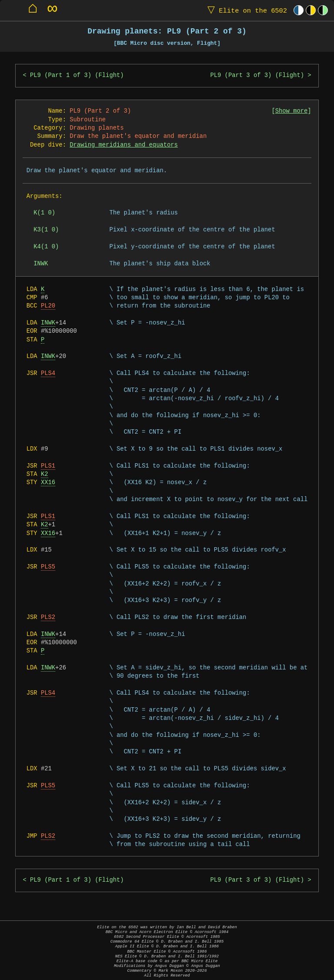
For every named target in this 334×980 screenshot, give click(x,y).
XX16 (48, 483)
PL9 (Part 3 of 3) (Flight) (257, 75)
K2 (45, 474)
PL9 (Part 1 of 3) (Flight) (77, 75)
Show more (292, 111)
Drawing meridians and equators (124, 145)
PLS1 (48, 466)
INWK (48, 323)
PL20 (48, 306)
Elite (245, 10)
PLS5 (48, 567)
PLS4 (48, 373)
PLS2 (48, 617)
